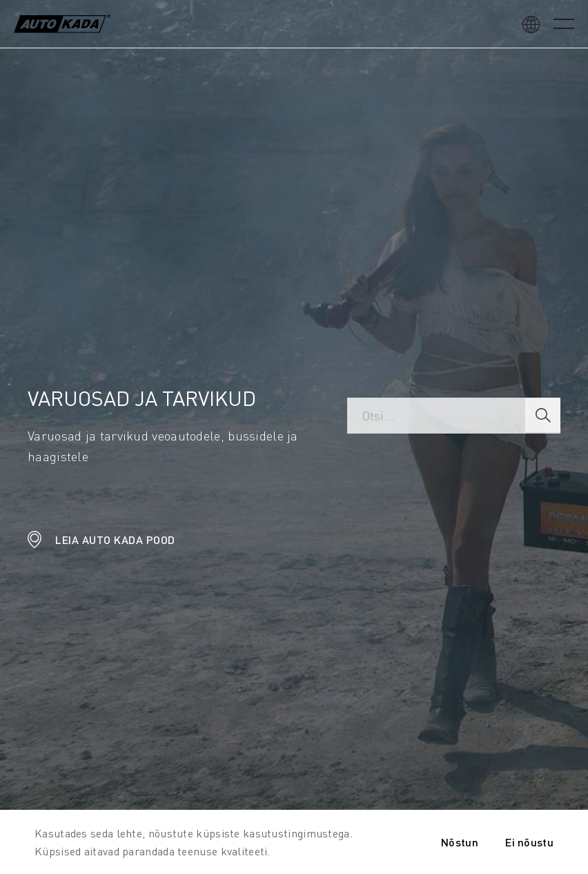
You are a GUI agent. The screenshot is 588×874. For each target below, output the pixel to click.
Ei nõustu (529, 842)
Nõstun (460, 842)
